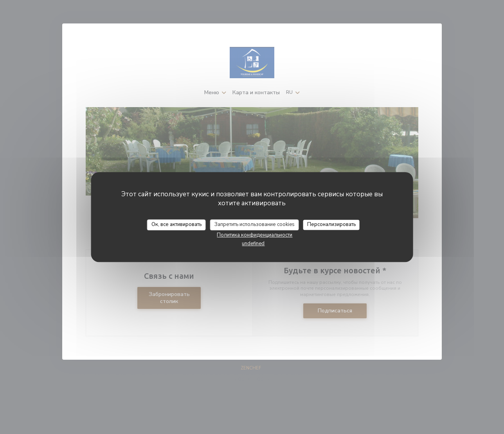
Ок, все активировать (176, 224)
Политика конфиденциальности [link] (255, 235)
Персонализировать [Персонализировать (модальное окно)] (331, 224)
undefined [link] (253, 244)
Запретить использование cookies (255, 224)
